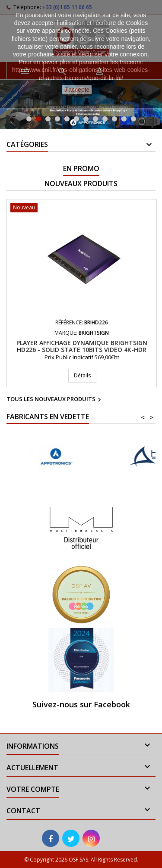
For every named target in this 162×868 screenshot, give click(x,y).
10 (114, 119)
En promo (81, 168)
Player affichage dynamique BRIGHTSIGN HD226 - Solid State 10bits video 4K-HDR (82, 346)
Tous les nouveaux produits (55, 400)
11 (124, 119)
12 (133, 119)
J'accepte (77, 90)
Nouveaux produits (81, 184)
